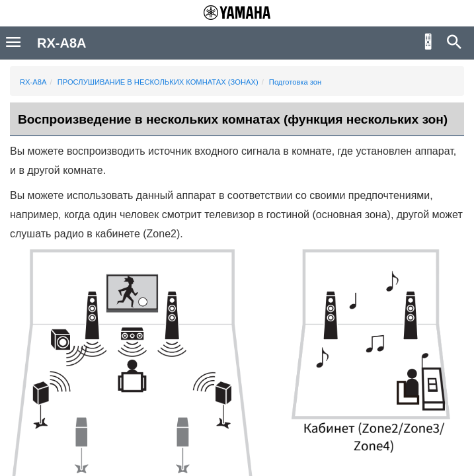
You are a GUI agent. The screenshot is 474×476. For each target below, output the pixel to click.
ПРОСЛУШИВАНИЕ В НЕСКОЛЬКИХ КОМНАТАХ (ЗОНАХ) (158, 82)
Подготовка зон (295, 82)
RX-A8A (33, 82)
